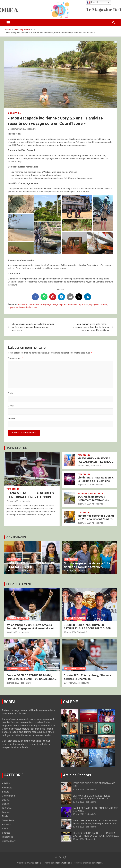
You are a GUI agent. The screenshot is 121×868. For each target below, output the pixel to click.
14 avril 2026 (12, 571)
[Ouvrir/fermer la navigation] (8, 23)
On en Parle (14, 113)
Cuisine (6, 800)
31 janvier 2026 (85, 485)
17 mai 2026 (79, 790)
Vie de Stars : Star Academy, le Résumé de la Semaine (96, 479)
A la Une (6, 783)
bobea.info (32, 129)
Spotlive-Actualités (18, 618)
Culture (6, 804)
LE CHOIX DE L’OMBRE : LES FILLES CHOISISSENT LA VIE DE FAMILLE (92, 797)
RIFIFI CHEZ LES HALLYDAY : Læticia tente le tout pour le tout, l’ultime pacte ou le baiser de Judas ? (96, 823)
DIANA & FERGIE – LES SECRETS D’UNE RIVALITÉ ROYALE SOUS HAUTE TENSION (30, 497)
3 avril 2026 (12, 632)
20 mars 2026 (70, 571)
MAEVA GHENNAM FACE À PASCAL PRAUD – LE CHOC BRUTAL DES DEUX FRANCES (96, 462)
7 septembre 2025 (16, 129)
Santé (5, 829)
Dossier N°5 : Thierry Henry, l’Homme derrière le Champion (87, 677)
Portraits (6, 825)
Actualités (7, 788)
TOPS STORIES (17, 448)
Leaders (6, 812)
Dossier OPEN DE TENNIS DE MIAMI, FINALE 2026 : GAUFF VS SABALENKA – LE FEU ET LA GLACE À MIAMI (32, 679)
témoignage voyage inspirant (53, 304)
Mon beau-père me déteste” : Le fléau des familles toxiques (87, 565)
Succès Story (9, 841)
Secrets (6, 833)
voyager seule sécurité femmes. (23, 307)
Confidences (14, 559)
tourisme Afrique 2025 (78, 304)
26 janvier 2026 (85, 504)
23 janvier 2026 (85, 523)
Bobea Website (63, 863)
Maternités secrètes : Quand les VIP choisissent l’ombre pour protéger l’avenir (96, 519)
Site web (12, 418)
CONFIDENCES (16, 537)
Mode (5, 816)
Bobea (38, 863)
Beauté (6, 792)
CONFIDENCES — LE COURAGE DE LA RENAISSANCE (31, 565)
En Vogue (7, 808)
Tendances (8, 837)
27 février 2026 (71, 683)
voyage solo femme (98, 304)
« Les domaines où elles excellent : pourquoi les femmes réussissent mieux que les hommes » (33, 327)
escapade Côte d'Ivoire (29, 304)
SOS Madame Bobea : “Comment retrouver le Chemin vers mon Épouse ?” (95, 500)
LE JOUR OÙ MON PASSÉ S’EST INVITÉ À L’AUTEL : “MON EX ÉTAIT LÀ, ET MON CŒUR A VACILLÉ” (96, 836)
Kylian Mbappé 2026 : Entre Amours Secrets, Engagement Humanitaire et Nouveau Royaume (30, 628)
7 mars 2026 (12, 501)
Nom (10, 393)
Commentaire (15, 358)
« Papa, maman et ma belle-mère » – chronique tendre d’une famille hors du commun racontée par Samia (91, 327)
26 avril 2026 (79, 839)
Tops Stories (13, 489)
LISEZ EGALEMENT (19, 584)
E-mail (11, 406)
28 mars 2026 (70, 632)
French (93, 2)
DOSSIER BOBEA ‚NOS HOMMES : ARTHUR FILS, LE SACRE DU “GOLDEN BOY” (87, 628)
